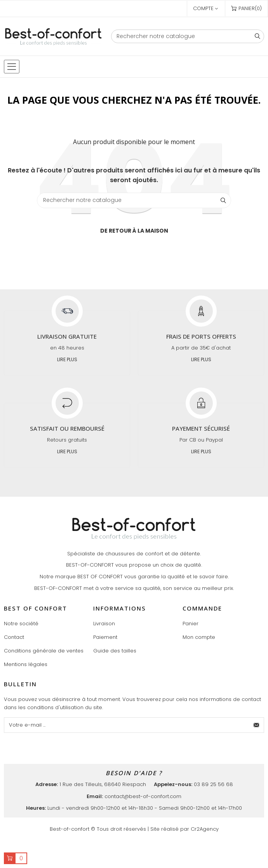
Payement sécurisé (201, 428)
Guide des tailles (115, 651)
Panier (191, 624)
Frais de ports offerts (201, 336)
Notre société (21, 624)
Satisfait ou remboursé (67, 428)
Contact (14, 637)
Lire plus (67, 359)
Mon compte (199, 637)
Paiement (105, 637)
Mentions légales (26, 664)
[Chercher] (188, 36)
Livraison (104, 624)
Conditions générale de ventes (44, 651)
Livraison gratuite (67, 336)
